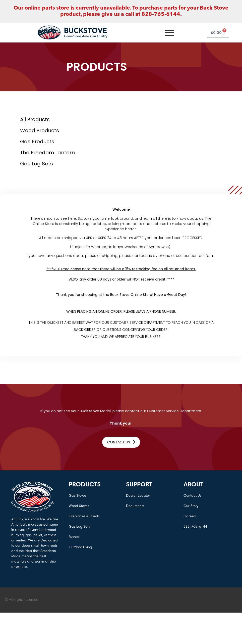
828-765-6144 (195, 527)
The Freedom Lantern (47, 153)
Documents (135, 506)
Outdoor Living (80, 547)
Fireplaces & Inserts (84, 517)
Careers (190, 517)
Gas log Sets (37, 164)
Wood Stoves (79, 506)
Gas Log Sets (79, 527)
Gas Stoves (78, 496)
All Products (35, 119)
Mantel (74, 537)
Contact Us (192, 496)
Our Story (191, 506)
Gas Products (37, 142)
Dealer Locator (138, 496)
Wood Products (40, 130)
